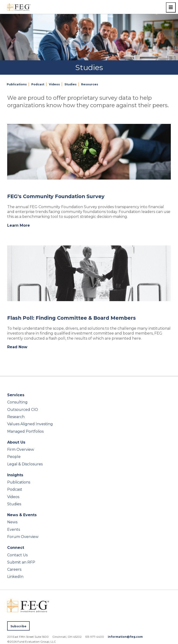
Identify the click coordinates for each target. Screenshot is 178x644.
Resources (90, 84)
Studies (70, 84)
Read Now (17, 347)
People (14, 457)
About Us (16, 442)
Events (14, 530)
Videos (54, 84)
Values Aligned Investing (30, 424)
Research (16, 417)
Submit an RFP (21, 562)
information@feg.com (125, 637)
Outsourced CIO (23, 410)
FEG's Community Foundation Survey (56, 196)
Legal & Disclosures (25, 464)
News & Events (22, 515)
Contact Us (17, 555)
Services (16, 395)
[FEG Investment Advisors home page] (19, 7)
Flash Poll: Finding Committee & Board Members (72, 318)
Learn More (19, 225)
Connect (16, 548)
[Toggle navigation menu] (171, 7)
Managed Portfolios (25, 431)
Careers (14, 569)
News (12, 522)
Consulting (17, 402)
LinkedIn (15, 577)
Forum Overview (23, 537)
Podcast (38, 84)
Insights (15, 475)
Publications (17, 84)
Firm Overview (21, 449)
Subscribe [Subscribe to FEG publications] (18, 626)
